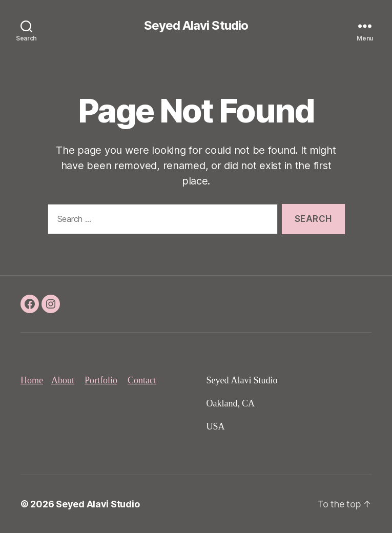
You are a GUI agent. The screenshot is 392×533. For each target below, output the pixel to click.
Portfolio (101, 381)
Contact (142, 381)
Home (32, 381)
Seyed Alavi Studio (196, 26)
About (63, 381)
